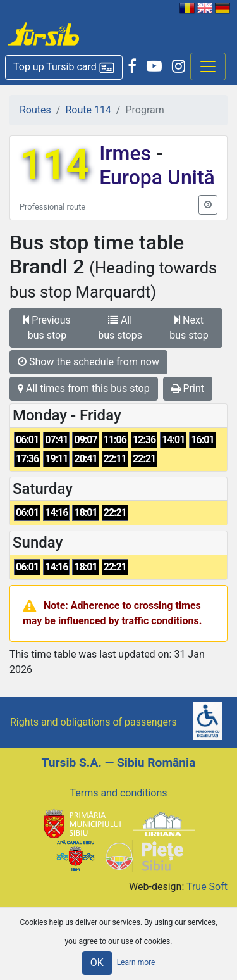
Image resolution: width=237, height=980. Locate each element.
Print (188, 388)
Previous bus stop (47, 328)
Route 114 (88, 110)
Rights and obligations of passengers (94, 722)
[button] (64, 67)
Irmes (128, 153)
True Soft (207, 887)
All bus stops (120, 328)
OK (97, 963)
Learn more (136, 962)
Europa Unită (157, 177)
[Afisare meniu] (208, 66)
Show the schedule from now (88, 362)
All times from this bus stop (84, 388)
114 (54, 165)
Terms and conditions (118, 793)
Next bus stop (189, 328)
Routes (35, 110)
